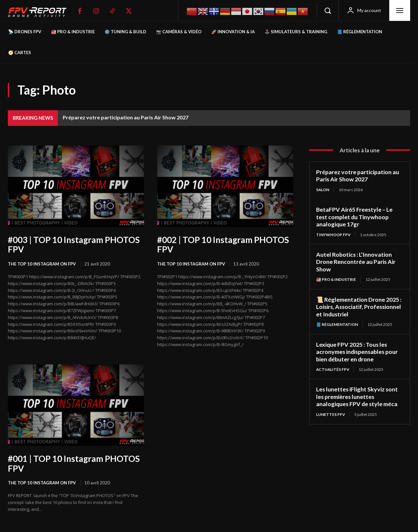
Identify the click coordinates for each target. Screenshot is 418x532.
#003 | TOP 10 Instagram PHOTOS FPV (74, 245)
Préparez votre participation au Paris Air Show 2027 (126, 117)
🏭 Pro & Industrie (336, 279)
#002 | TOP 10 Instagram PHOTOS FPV (223, 245)
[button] (328, 10)
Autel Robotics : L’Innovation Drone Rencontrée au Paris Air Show (356, 262)
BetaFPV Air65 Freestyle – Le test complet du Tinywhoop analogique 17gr (354, 217)
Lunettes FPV (331, 414)
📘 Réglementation (337, 324)
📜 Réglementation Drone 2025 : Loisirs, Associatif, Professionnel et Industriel (360, 307)
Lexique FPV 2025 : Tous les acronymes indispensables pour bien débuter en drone (358, 352)
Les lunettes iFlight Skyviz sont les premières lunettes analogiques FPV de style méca (357, 397)
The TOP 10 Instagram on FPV (42, 264)
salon (323, 190)
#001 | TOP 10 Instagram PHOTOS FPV (74, 464)
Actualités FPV (333, 369)
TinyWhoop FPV (333, 235)
